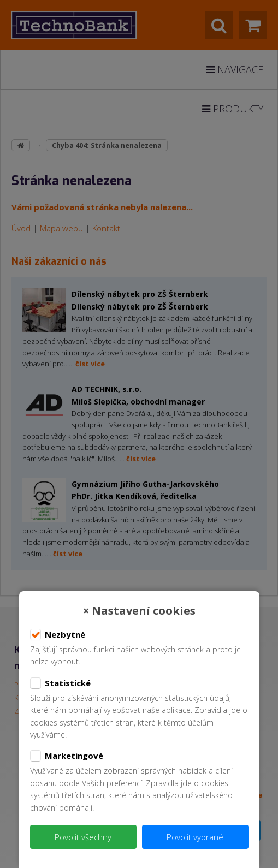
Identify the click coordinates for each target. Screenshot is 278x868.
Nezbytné (58, 635)
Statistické (60, 683)
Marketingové (67, 756)
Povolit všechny (83, 837)
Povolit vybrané (195, 837)
